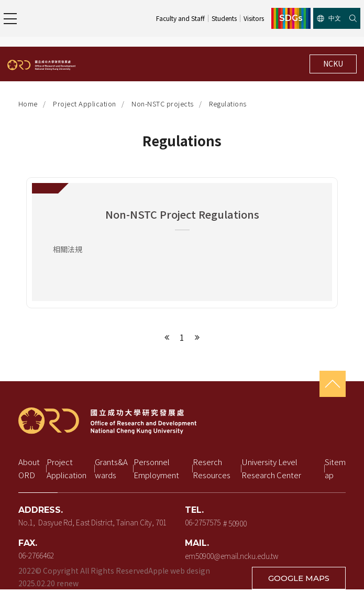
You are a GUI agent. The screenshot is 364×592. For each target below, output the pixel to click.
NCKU (333, 63)
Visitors (254, 18)
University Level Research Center (271, 469)
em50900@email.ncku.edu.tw (231, 556)
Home (28, 104)
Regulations (228, 104)
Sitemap (335, 469)
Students (224, 18)
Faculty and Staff (180, 18)
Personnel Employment (156, 469)
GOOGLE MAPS (299, 578)
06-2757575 (203, 522)
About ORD (30, 469)
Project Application (85, 104)
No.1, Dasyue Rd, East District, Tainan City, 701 (92, 522)
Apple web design (179, 571)
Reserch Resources (212, 469)
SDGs (291, 18)
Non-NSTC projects (163, 104)
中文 (329, 18)
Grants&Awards (111, 469)
